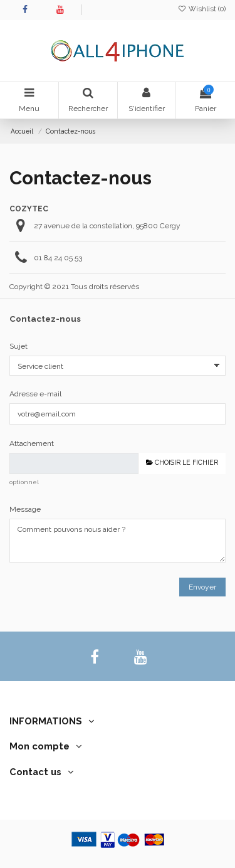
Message (25, 509)
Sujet (18, 346)
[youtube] (141, 657)
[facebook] (94, 657)
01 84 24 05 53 (58, 258)
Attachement (32, 443)
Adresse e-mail (35, 394)
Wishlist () (202, 9)
